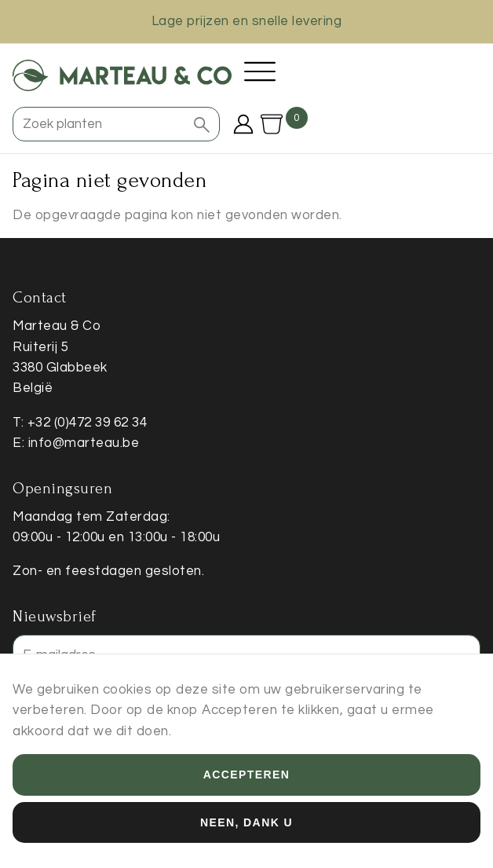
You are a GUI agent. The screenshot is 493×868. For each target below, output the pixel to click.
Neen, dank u (246, 826)
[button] (202, 124)
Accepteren (246, 779)
